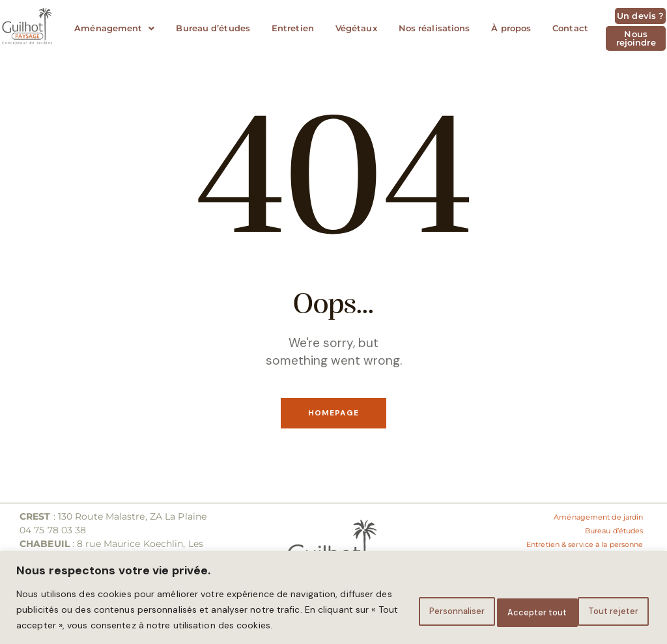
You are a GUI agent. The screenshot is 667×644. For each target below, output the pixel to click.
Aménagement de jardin (587, 518)
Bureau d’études (213, 28)
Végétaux (356, 28)
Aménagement (114, 28)
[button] (114, 28)
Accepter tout (600, 602)
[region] (333, 590)
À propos (511, 28)
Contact (570, 28)
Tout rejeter (499, 602)
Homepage (333, 414)
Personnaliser (402, 602)
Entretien (293, 28)
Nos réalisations (434, 28)
